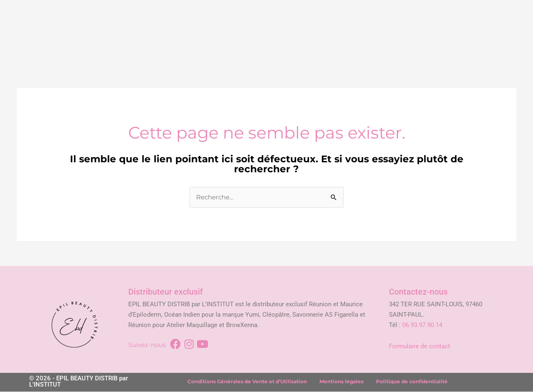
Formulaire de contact (420, 346)
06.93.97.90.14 (422, 325)
